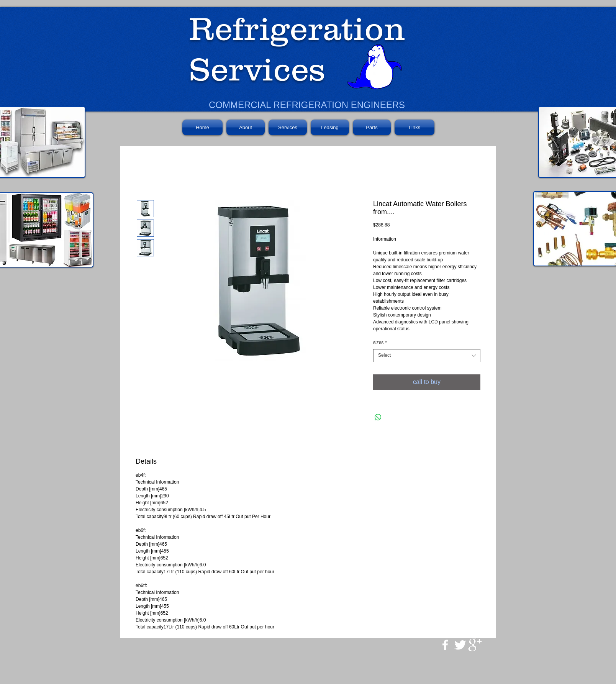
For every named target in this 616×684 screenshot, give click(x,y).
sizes (380, 343)
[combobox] (427, 356)
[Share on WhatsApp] (378, 417)
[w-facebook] (445, 645)
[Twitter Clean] (460, 645)
